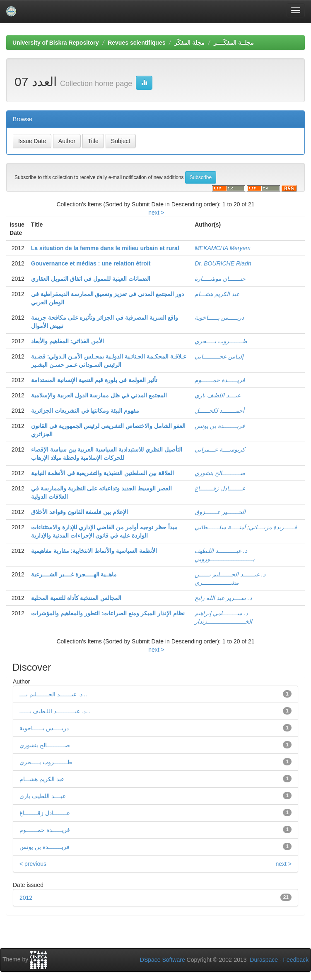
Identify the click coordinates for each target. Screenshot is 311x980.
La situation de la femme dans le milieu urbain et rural (105, 248)
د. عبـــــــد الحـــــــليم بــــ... (53, 694)
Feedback (296, 960)
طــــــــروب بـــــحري (221, 341)
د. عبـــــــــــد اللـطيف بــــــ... (55, 711)
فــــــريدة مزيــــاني (273, 527)
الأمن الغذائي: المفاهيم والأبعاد (68, 341)
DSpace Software (163, 960)
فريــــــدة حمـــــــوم (220, 380)
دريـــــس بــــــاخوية (219, 318)
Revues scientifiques (136, 43)
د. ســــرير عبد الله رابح (223, 598)
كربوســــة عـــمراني (220, 449)
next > (156, 213)
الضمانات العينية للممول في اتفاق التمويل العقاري (91, 279)
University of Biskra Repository (56, 43)
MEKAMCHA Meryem (223, 248)
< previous (33, 864)
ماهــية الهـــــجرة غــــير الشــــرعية (74, 574)
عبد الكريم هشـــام (217, 294)
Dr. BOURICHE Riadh (223, 263)
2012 (26, 898)
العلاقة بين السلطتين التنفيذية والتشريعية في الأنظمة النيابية (102, 473)
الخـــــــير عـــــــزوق (220, 512)
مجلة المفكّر (189, 43)
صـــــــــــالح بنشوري (220, 473)
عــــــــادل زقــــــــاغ (220, 488)
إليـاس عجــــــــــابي (219, 356)
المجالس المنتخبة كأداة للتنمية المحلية (76, 598)
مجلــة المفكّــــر (234, 43)
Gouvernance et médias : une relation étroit (91, 263)
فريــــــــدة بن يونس (220, 426)
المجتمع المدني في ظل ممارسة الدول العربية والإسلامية (99, 395)
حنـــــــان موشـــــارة (220, 279)
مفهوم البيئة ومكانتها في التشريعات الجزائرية (85, 411)
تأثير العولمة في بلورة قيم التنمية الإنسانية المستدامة (94, 380)
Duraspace (264, 960)
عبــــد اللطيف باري (218, 395)
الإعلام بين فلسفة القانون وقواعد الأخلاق (80, 512)
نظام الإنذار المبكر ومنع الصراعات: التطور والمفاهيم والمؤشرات (108, 613)
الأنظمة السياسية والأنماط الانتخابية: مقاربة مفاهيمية (94, 551)
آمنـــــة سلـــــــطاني (220, 527)
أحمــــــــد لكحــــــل (219, 411)
